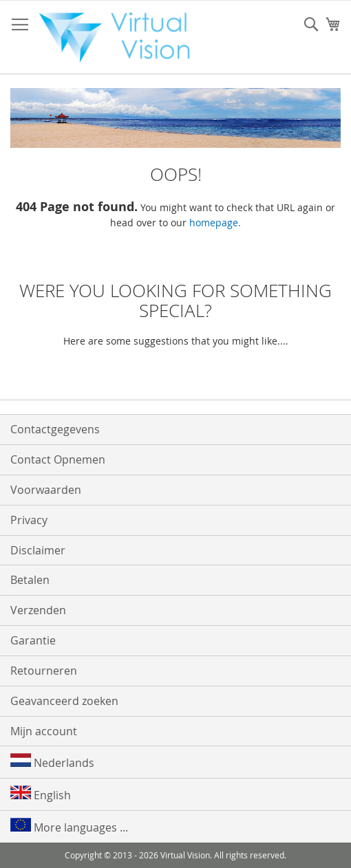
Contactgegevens (55, 429)
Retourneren (44, 671)
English (41, 794)
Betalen (30, 580)
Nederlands (52, 762)
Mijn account (44, 731)
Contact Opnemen (58, 459)
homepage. (215, 223)
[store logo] (120, 37)
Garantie (33, 640)
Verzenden (38, 610)
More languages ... (69, 826)
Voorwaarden (46, 490)
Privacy (29, 520)
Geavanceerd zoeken (64, 701)
